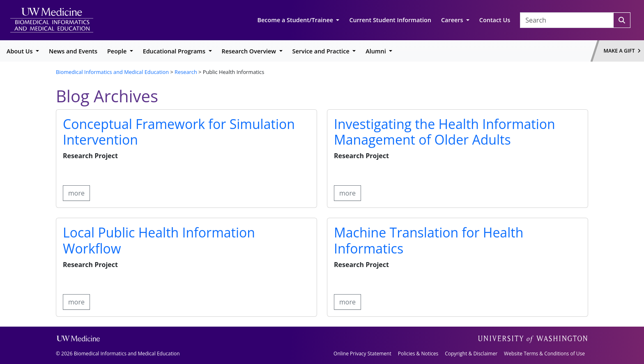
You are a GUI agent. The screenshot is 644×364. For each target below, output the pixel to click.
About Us (20, 51)
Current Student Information (390, 20)
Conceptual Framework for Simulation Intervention (179, 132)
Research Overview (250, 51)
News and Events (73, 51)
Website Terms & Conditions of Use (544, 354)
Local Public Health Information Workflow (159, 240)
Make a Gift (622, 51)
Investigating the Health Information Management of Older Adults (445, 132)
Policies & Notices (418, 354)
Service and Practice (322, 51)
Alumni (376, 51)
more (76, 193)
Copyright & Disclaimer (471, 354)
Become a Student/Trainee (296, 20)
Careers (453, 20)
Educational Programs (175, 51)
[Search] (622, 20)
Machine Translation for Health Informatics (429, 240)
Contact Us (495, 20)
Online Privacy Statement (362, 354)
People (118, 51)
